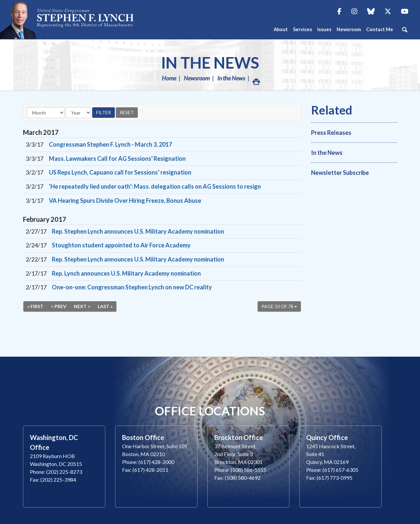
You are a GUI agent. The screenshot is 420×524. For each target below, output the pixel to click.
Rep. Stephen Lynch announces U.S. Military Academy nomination (138, 231)
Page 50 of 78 (279, 306)
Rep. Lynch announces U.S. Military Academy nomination (126, 273)
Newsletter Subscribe (340, 173)
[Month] (46, 113)
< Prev (59, 306)
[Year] (78, 113)
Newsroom (197, 78)
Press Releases (331, 133)
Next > (82, 306)
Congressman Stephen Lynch (85, 20)
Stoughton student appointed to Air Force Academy (121, 245)
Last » (105, 306)
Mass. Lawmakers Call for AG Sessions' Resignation (117, 158)
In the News (210, 63)
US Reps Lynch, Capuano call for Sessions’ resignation (120, 172)
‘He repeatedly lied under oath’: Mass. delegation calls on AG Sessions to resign (155, 186)
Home (169, 78)
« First (35, 306)
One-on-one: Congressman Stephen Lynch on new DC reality (132, 287)
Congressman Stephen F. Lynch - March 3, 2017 (110, 144)
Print (256, 80)
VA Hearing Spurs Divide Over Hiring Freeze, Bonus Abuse (125, 200)
